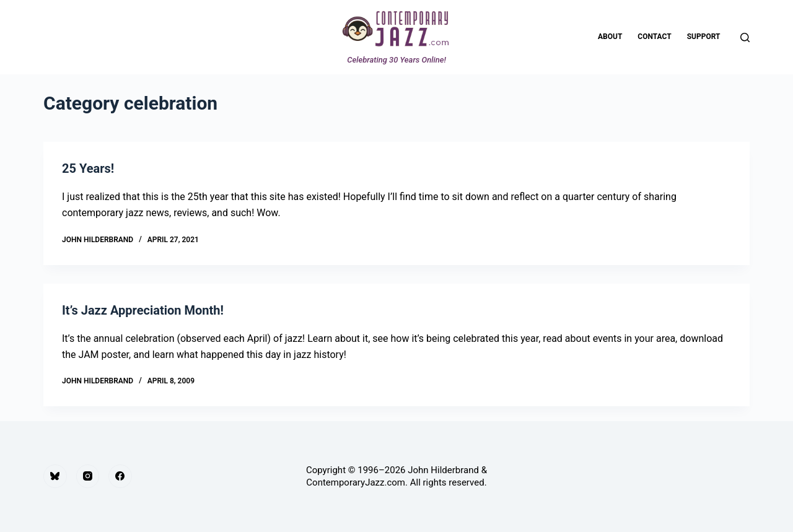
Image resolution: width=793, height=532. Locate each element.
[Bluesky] (55, 476)
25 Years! (88, 168)
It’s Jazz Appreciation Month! (143, 310)
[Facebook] (120, 476)
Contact (654, 37)
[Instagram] (88, 476)
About (610, 37)
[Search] (745, 37)
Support (704, 37)
